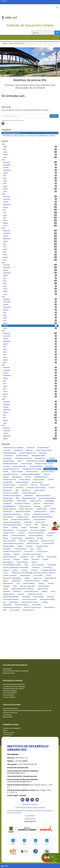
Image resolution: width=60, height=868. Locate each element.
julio (30, 175)
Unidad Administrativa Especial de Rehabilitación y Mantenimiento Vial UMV (27, 710)
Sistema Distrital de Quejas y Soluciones (16, 671)
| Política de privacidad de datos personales (30, 808)
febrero (30, 155)
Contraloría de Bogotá (10, 691)
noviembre (30, 165)
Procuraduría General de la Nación (14, 684)
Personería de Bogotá (10, 693)
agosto (30, 173)
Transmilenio (7, 715)
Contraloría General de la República (14, 686)
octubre (30, 167)
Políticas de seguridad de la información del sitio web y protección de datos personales (30, 812)
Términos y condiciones (30, 804)
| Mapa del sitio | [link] (30, 819)
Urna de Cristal (8, 735)
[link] (23, 800)
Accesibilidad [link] (30, 816)
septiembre (30, 170)
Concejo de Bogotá (9, 697)
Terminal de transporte (10, 713)
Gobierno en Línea (9, 732)
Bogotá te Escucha (9, 673)
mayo (30, 147)
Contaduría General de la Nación (13, 689)
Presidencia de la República (12, 728)
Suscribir (54, 116)
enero (30, 157)
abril (30, 149)
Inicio (5, 43)
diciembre (30, 162)
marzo (30, 152)
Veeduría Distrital (8, 695)
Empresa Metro (8, 717)
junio (30, 178)
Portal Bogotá (7, 669)
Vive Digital (6, 737)
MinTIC (5, 730)
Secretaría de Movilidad (10, 708)
